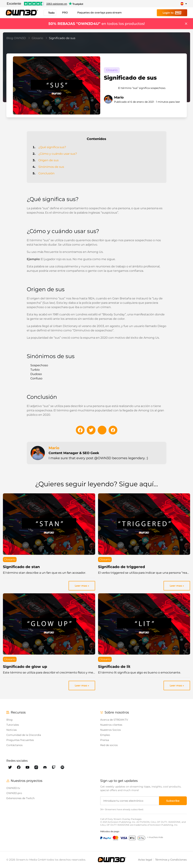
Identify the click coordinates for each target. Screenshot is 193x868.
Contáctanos (14, 745)
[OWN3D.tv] (112, 860)
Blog (9, 720)
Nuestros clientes (111, 725)
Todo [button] (50, 13)
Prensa (105, 740)
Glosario (40, 38)
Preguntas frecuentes (20, 740)
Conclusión (46, 173)
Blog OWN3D (18, 38)
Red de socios (109, 745)
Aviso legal (145, 860)
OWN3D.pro (14, 793)
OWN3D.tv (13, 788)
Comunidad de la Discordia (24, 735)
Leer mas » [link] (82, 586)
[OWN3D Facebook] (19, 767)
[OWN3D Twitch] (54, 767)
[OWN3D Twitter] (10, 767)
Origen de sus (48, 160)
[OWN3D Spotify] (62, 767)
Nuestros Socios (111, 730)
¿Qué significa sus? (52, 147)
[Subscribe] (173, 801)
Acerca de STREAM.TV (114, 720)
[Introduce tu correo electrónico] (130, 801)
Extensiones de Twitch (20, 798)
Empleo (105, 735)
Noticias (12, 730)
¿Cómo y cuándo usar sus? (58, 154)
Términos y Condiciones (171, 860)
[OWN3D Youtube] (27, 767)
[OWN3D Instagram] (36, 767)
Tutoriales (13, 725)
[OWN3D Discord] (45, 767)
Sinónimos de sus (51, 167)
